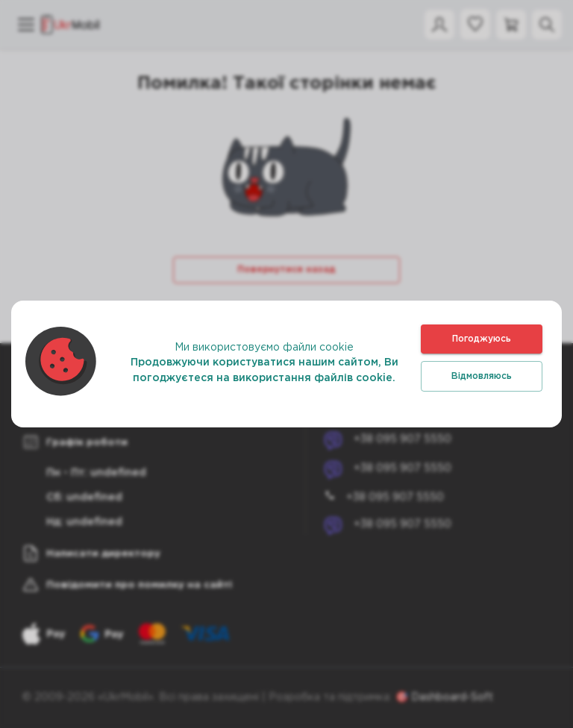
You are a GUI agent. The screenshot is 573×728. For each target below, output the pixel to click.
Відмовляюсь (482, 376)
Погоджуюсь (482, 339)
